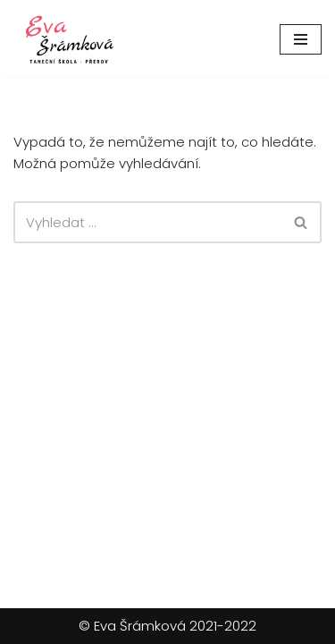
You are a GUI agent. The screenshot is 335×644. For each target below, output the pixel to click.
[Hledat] (147, 222)
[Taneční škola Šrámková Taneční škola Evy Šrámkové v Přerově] (67, 39)
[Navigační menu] (301, 39)
